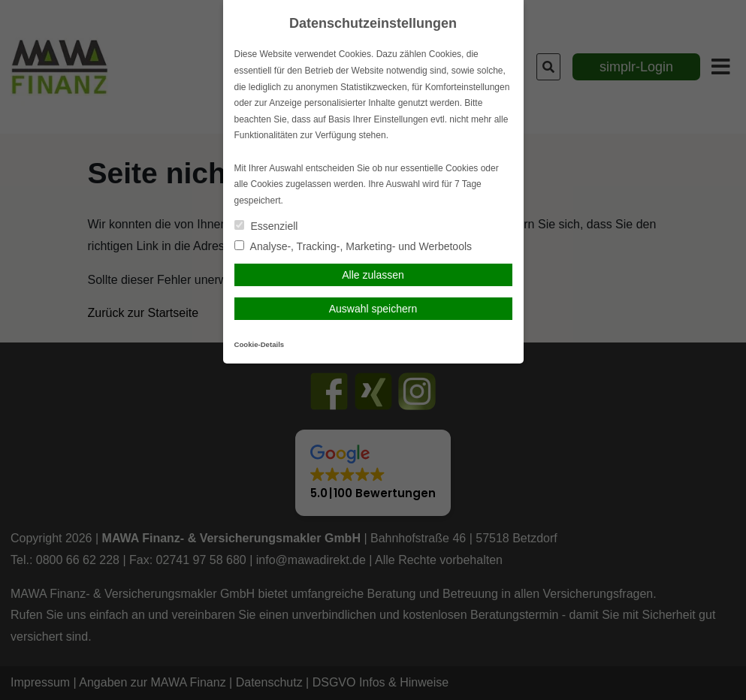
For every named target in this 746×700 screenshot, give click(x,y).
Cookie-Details (260, 344)
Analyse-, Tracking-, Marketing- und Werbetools (353, 246)
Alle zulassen (373, 275)
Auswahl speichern (373, 309)
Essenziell (266, 226)
